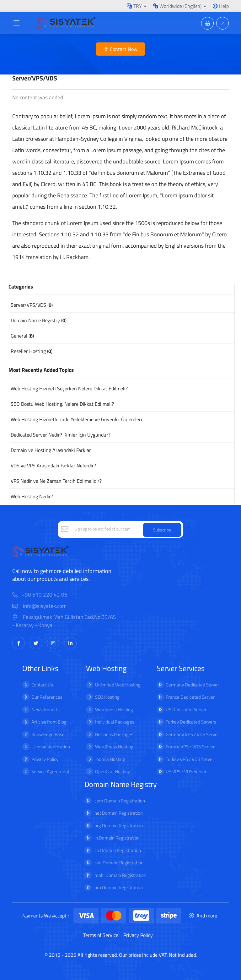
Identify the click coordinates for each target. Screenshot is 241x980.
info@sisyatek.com (39, 606)
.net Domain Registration (118, 813)
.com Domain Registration (119, 801)
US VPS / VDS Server (186, 771)
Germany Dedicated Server (192, 685)
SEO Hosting (107, 697)
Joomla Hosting (110, 759)
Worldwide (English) (177, 6)
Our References (47, 697)
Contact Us (42, 685)
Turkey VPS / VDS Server (190, 759)
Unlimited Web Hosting (118, 685)
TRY (134, 6)
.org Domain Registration (118, 826)
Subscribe (162, 530)
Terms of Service (101, 935)
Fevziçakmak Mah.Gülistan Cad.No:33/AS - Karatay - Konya (64, 621)
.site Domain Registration (118, 863)
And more (203, 916)
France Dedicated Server (190, 697)
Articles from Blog (49, 722)
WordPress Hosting (114, 747)
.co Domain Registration (117, 850)
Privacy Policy (45, 759)
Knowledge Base (48, 734)
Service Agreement (50, 771)
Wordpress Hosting (114, 710)
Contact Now (120, 49)
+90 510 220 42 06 (45, 595)
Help (221, 6)
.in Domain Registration (117, 838)
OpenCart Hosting (113, 771)
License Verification (51, 747)
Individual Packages (115, 722)
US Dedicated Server (186, 710)
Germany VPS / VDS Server (192, 734)
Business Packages (114, 734)
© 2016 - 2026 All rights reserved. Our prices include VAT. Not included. (121, 955)
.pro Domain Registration (118, 887)
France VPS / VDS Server (190, 747)
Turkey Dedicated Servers (191, 722)
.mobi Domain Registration (120, 875)
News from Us (46, 710)
